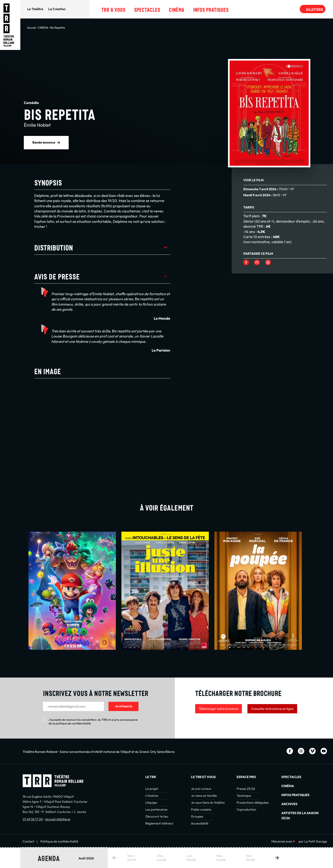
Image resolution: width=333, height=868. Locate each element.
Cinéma (177, 9)
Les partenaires (156, 810)
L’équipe (151, 803)
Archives (289, 804)
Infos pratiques (211, 9)
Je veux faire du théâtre (208, 803)
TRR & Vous (113, 9)
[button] (277, 858)
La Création (57, 9)
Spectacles (147, 9)
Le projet (152, 789)
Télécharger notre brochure (219, 709)
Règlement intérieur (159, 823)
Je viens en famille (204, 796)
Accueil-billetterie (58, 819)
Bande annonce (44, 142)
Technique (244, 796)
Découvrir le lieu (157, 816)
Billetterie (315, 9)
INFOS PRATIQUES (296, 795)
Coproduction (246, 810)
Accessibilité (200, 823)
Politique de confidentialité (59, 841)
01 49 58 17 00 (33, 819)
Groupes (197, 816)
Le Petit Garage (316, 841)
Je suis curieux (201, 789)
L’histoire (152, 796)
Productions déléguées (253, 803)
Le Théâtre (35, 9)
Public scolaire (201, 810)
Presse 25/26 (246, 789)
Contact (28, 841)
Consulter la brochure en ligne (272, 709)
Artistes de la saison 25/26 (300, 816)
